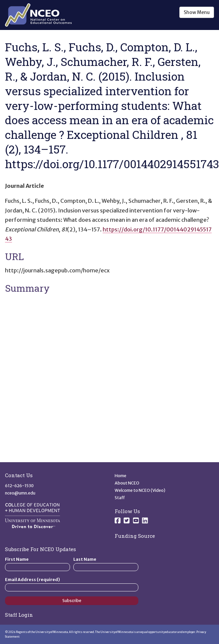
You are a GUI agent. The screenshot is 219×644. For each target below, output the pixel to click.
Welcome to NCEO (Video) (140, 490)
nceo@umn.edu (20, 493)
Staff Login (19, 615)
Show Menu (197, 12)
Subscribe (72, 601)
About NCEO (127, 483)
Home (120, 476)
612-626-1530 (19, 486)
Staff (120, 498)
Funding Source (135, 536)
